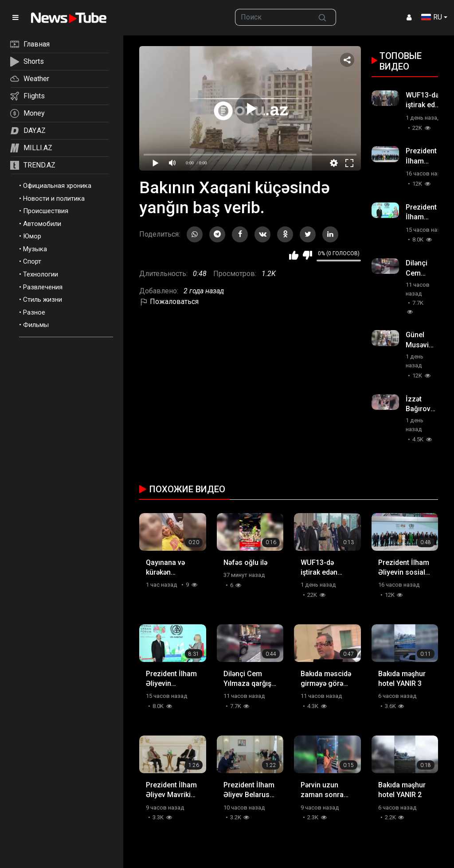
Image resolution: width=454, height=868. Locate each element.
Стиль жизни (43, 300)
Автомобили (42, 224)
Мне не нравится (307, 255)
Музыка (35, 249)
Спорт (32, 261)
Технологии (41, 274)
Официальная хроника (57, 186)
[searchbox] (272, 17)
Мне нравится (294, 255)
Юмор (32, 236)
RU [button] (432, 17)
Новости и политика (54, 199)
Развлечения (43, 287)
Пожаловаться (169, 302)
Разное (34, 312)
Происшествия (46, 211)
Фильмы (36, 325)
